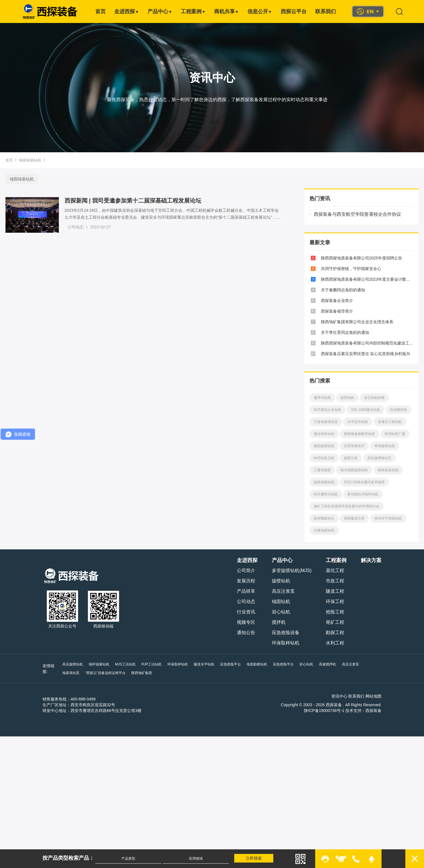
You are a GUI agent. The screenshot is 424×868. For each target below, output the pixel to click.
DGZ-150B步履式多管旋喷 (364, 482)
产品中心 (160, 11)
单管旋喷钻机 (384, 446)
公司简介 (247, 570)
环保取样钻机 (286, 643)
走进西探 (127, 11)
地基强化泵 (373, 664)
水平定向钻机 (357, 422)
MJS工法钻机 (125, 664)
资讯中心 (340, 696)
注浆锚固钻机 (324, 530)
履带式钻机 (322, 398)
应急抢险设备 (286, 633)
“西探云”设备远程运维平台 (82, 673)
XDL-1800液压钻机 (365, 410)
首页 (100, 11)
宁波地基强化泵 (325, 422)
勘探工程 (336, 633)
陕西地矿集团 (118, 673)
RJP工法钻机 (151, 664)
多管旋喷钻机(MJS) (292, 570)
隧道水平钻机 (204, 664)
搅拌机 (279, 622)
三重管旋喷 (322, 470)
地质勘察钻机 (256, 664)
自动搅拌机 (398, 410)
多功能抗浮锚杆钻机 (363, 494)
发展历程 (247, 581)
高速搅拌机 (327, 664)
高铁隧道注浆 (354, 518)
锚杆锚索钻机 (98, 664)
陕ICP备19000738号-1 (325, 711)
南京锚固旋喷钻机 (354, 470)
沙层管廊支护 (354, 446)
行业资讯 (247, 612)
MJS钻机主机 (324, 458)
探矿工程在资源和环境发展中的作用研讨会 (346, 506)
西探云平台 (294, 11)
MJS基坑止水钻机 (327, 410)
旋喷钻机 (282, 581)
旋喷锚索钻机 (324, 482)
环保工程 (336, 602)
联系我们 (326, 11)
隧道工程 (336, 591)
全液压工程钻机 (390, 422)
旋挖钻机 (347, 398)
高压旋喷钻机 (72, 664)
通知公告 (247, 633)
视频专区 (247, 622)
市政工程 (336, 581)
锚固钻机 (282, 602)
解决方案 (372, 560)
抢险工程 (336, 612)
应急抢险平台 (230, 664)
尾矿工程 (336, 622)
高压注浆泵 (284, 591)
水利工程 (336, 643)
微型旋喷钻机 (324, 446)
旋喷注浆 (351, 458)
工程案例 (193, 11)
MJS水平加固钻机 (388, 518)
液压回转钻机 (324, 434)
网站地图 (374, 696)
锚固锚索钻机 (30, 160)
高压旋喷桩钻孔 (379, 458)
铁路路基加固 (388, 470)
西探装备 (374, 711)
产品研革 (247, 591)
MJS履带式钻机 (325, 494)
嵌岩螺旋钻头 (324, 518)
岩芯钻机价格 (374, 398)
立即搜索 (254, 858)
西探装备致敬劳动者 (359, 434)
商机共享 (226, 11)
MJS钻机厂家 (395, 434)
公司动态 (76, 227)
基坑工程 (336, 570)
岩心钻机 (282, 612)
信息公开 (260, 11)
